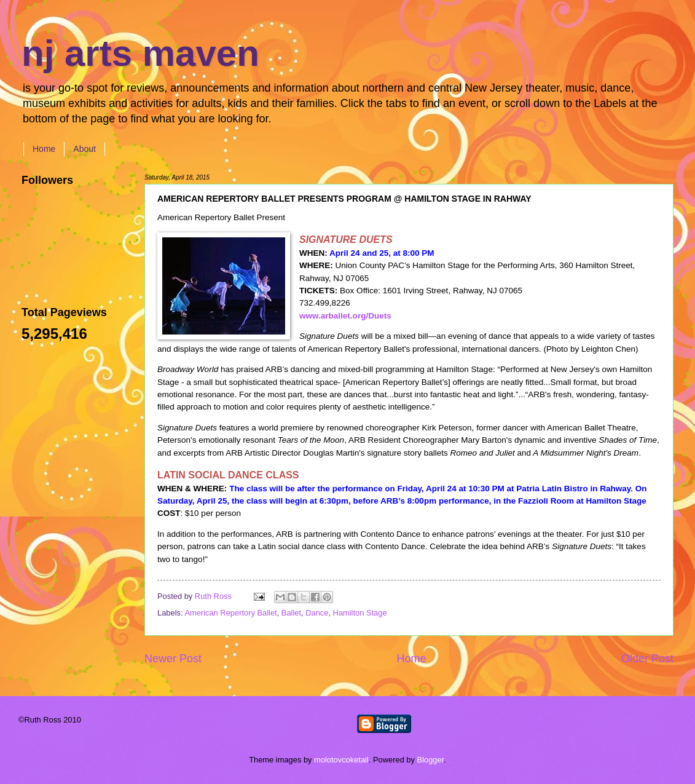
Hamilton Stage (360, 613)
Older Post (647, 659)
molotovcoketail (341, 760)
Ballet (291, 613)
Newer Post (173, 659)
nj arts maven (140, 53)
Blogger (431, 760)
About (84, 149)
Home (44, 149)
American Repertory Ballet (230, 613)
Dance (317, 613)
